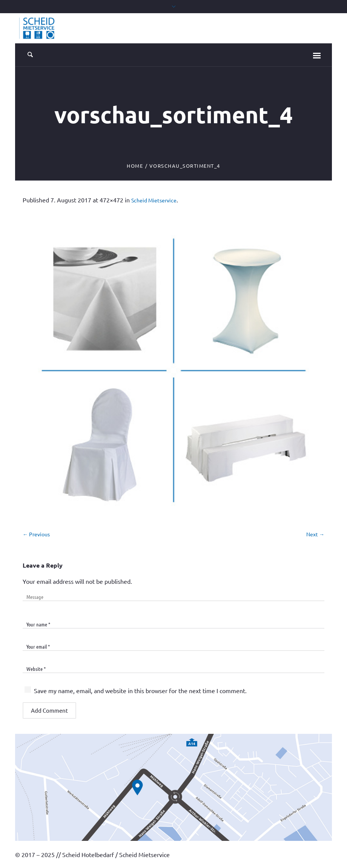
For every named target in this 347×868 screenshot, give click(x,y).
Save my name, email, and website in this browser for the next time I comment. (140, 690)
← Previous (36, 534)
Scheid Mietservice (154, 200)
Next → (315, 534)
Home (135, 166)
